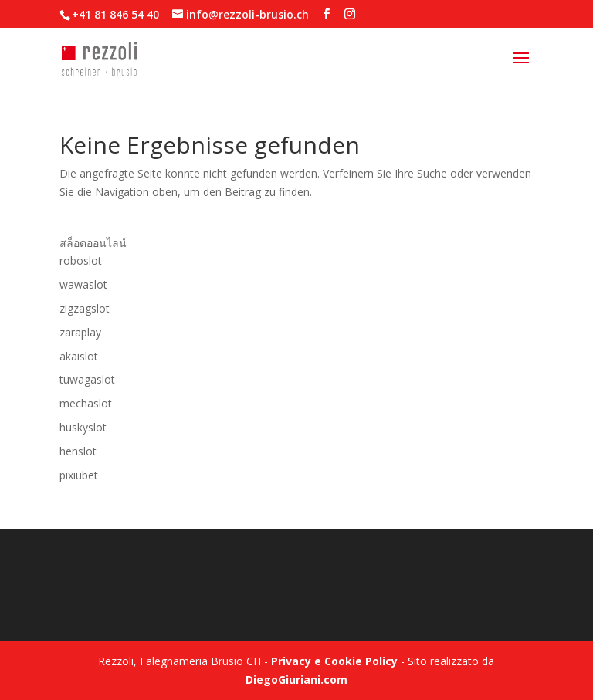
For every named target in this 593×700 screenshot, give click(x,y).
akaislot (79, 356)
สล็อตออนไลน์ (93, 243)
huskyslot (83, 427)
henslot (78, 451)
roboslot (81, 260)
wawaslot (83, 284)
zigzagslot (85, 308)
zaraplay (80, 332)
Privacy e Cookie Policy (334, 661)
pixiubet (79, 475)
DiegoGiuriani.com (296, 680)
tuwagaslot (87, 379)
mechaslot (86, 403)
